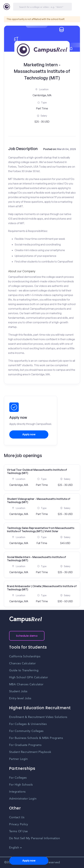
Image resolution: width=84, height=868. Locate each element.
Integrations (17, 792)
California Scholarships (25, 657)
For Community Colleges (26, 731)
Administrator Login (23, 799)
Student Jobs (18, 691)
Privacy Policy (19, 824)
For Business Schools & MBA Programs (36, 738)
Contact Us (17, 817)
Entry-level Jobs (20, 698)
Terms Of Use (18, 831)
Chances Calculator (22, 664)
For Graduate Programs (25, 745)
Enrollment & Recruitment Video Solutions (38, 717)
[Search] (42, 7)
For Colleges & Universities (28, 724)
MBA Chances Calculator (26, 684)
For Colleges (18, 778)
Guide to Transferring (24, 671)
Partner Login (18, 759)
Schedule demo (27, 636)
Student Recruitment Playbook (30, 752)
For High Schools (21, 785)
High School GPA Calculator (29, 677)
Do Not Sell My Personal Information (35, 838)
